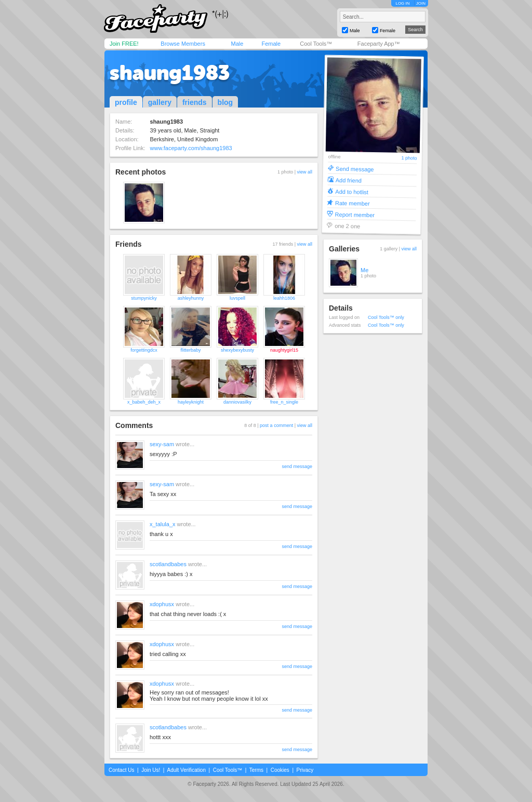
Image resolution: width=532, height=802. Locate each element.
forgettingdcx (144, 350)
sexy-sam (162, 444)
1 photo (409, 158)
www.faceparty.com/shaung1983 (191, 148)
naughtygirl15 (284, 350)
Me (364, 270)
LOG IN (402, 3)
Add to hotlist (352, 191)
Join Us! (151, 770)
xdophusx (162, 604)
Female (271, 44)
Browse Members (183, 44)
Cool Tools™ (316, 44)
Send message (355, 169)
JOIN (421, 3)
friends (195, 102)
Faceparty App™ (379, 44)
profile (126, 102)
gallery (160, 102)
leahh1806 (284, 298)
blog (225, 102)
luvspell (237, 298)
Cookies (280, 770)
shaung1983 (170, 73)
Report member (355, 214)
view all (304, 172)
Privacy (305, 770)
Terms (256, 770)
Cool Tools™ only (386, 317)
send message (297, 466)
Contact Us (121, 770)
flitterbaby (190, 350)
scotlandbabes (168, 564)
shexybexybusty (237, 350)
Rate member (353, 203)
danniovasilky (237, 402)
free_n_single (284, 402)
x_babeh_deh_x (144, 402)
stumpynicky (144, 298)
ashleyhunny (191, 298)
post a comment (276, 425)
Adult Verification (186, 770)
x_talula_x (163, 524)
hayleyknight (191, 402)
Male (237, 44)
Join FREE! (124, 44)
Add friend (349, 180)
